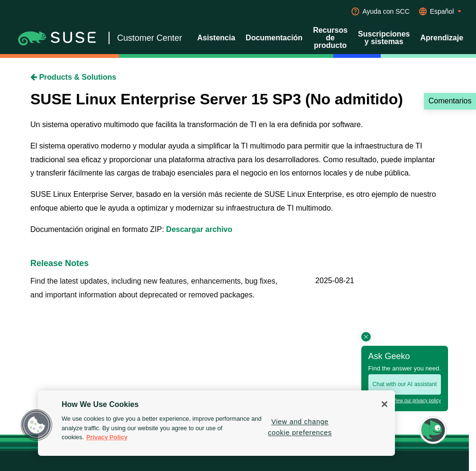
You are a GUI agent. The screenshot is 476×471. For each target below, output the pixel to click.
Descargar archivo (199, 229)
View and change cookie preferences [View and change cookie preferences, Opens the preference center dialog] (300, 427)
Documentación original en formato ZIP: (98, 229)
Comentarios (450, 101)
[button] (37, 425)
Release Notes (59, 263)
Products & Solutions (73, 77)
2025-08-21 (335, 281)
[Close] (384, 404)
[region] (216, 423)
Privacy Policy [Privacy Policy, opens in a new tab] (107, 437)
